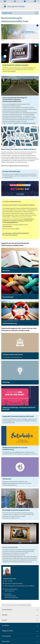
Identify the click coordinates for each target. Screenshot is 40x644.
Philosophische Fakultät (16, 6)
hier (26, 166)
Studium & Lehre (21, 13)
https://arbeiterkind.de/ (11, 235)
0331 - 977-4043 (8, 581)
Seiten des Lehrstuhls (28, 123)
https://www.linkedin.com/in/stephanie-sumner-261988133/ (20, 586)
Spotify (15, 123)
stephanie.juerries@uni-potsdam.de (14, 583)
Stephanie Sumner (24, 605)
